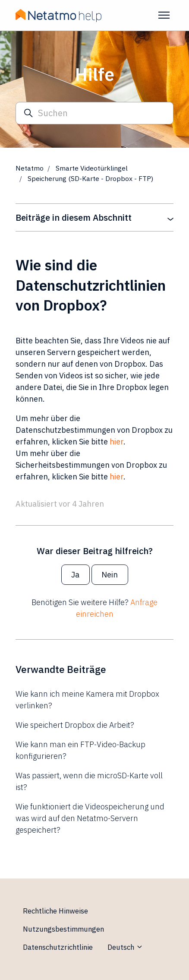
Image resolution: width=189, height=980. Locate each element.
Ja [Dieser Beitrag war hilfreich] (75, 575)
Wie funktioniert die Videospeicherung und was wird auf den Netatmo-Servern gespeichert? (90, 818)
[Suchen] (94, 113)
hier (117, 442)
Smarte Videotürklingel (92, 168)
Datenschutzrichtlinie (58, 947)
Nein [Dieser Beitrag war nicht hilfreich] (110, 575)
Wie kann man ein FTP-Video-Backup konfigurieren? (80, 750)
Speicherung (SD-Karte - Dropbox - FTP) (90, 178)
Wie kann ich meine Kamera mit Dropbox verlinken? (87, 700)
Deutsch (125, 947)
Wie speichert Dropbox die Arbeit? (75, 725)
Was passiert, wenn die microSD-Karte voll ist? (89, 781)
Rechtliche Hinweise (55, 911)
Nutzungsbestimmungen (63, 929)
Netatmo (30, 168)
